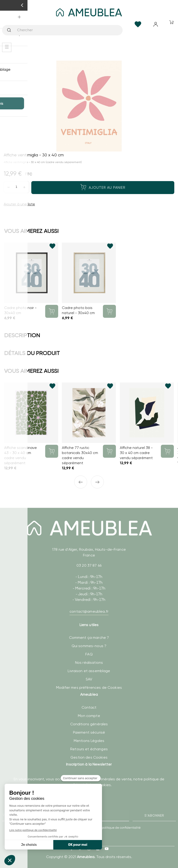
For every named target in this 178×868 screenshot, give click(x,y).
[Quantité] (16, 187)
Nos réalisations (89, 663)
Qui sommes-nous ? (89, 646)
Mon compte (89, 716)
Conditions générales (89, 724)
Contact (89, 707)
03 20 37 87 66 (89, 565)
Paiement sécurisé (89, 732)
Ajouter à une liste (19, 204)
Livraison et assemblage (89, 671)
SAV (89, 679)
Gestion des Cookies (89, 757)
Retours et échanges (89, 749)
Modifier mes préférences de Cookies (89, 687)
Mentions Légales (89, 741)
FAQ (89, 654)
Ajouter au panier (103, 187)
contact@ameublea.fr (89, 611)
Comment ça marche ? (89, 638)
